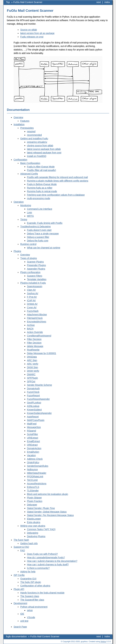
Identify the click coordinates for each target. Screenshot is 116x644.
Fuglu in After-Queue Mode (41, 167)
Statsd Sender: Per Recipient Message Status (50, 515)
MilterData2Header (37, 473)
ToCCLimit (32, 480)
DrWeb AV (32, 304)
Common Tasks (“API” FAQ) (41, 529)
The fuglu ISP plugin (31, 582)
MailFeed (32, 424)
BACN (30, 329)
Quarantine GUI (28, 579)
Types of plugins (29, 258)
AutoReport (33, 417)
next (99, 2)
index (107, 2)
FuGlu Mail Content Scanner (28, 2)
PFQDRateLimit (35, 477)
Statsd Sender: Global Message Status (47, 512)
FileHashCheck (35, 318)
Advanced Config (29, 174)
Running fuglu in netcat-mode (42, 191)
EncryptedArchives (37, 322)
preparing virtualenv (37, 142)
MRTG (30, 216)
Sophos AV (33, 293)
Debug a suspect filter (38, 237)
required (31, 131)
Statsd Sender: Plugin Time (41, 508)
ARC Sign (32, 360)
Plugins (17, 251)
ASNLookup (33, 406)
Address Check (35, 459)
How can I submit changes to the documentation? (52, 561)
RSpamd (32, 431)
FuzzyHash (33, 311)
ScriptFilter (32, 434)
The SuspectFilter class (32, 600)
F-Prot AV (32, 297)
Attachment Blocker (37, 315)
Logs (30, 212)
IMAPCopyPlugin (36, 420)
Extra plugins (34, 522)
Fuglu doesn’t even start (39, 230)
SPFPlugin (32, 378)
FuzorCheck (33, 392)
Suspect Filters (35, 276)
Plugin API (19, 589)
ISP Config (19, 575)
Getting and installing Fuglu (34, 138)
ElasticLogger (34, 519)
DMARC (31, 374)
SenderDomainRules (38, 466)
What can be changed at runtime (44, 248)
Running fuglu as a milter (40, 188)
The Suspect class (30, 596)
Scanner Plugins (35, 262)
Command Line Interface (40, 209)
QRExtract (32, 445)
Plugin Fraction (35, 501)
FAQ (23, 550)
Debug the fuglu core (38, 241)
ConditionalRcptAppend (39, 336)
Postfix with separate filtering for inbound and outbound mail (57, 177)
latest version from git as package (37, 33)
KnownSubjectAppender (39, 413)
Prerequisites (27, 128)
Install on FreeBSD (37, 156)
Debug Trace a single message (43, 234)
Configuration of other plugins (35, 586)
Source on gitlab (29, 30)
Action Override (35, 332)
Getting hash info (29, 543)
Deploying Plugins (36, 536)
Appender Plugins (36, 269)
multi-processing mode (39, 198)
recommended (34, 135)
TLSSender (33, 491)
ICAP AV (31, 300)
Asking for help (28, 572)
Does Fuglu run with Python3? (42, 554)
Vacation (31, 455)
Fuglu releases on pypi (32, 37)
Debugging (33, 533)
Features (25, 121)
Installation (19, 124)
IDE (22, 614)
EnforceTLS (33, 487)
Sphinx (103, 641)
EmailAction (33, 452)
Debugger (32, 505)
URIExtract (33, 438)
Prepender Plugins (36, 265)
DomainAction (34, 448)
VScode (31, 617)
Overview (18, 117)
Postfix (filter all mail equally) (41, 170)
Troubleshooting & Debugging (35, 227)
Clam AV (31, 290)
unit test (24, 621)
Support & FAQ (21, 547)
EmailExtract (33, 441)
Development (20, 603)
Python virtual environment (34, 607)
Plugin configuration (30, 272)
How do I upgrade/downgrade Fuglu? (46, 557)
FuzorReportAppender (38, 399)
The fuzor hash (21, 540)
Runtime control (28, 244)
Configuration (20, 160)
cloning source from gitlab (40, 146)
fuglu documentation (16, 636)
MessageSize (34, 427)
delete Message (35, 346)
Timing (24, 219)
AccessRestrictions (37, 484)
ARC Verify (33, 364)
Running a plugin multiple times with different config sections (58, 181)
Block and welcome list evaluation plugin (48, 494)
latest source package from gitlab (44, 149)
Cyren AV (32, 307)
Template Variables (37, 279)
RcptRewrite (33, 350)
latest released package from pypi (44, 153)
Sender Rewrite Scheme (39, 385)
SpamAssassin (35, 286)
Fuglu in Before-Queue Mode (42, 184)
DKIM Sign (33, 367)
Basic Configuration (30, 163)
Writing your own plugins (33, 526)
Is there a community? (38, 568)
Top (8, 2)
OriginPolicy (33, 462)
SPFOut (31, 381)
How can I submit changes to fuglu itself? (48, 565)
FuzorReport (33, 396)
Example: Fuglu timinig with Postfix (45, 223)
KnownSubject (34, 410)
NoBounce (32, 469)
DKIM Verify (33, 371)
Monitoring (26, 205)
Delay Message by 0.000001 (42, 353)
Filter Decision (34, 339)
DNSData (32, 357)
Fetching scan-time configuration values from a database (56, 195)
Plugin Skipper (34, 498)
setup (30, 610)
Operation (19, 202)
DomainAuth (33, 388)
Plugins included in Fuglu (33, 283)
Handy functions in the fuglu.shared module (42, 593)
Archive (31, 325)
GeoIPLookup (34, 403)
